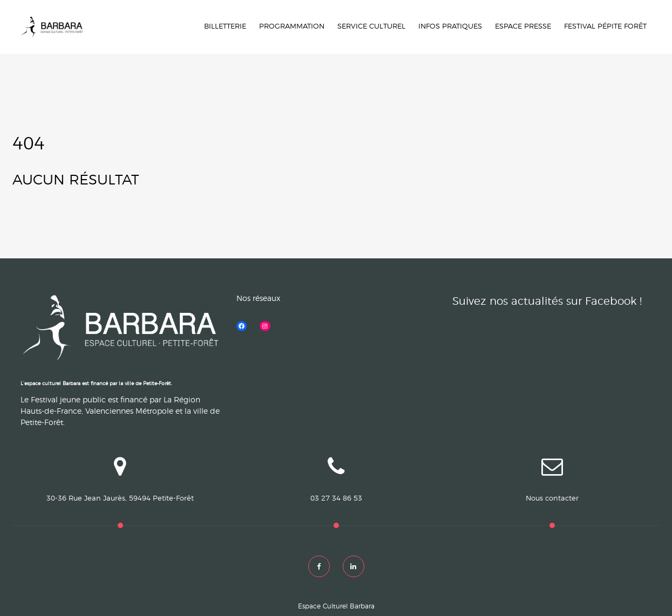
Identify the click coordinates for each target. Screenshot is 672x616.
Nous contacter (552, 499)
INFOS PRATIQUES (450, 27)
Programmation (292, 27)
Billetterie (225, 27)
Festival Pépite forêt (605, 27)
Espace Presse (523, 27)
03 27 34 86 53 (336, 499)
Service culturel (371, 27)
